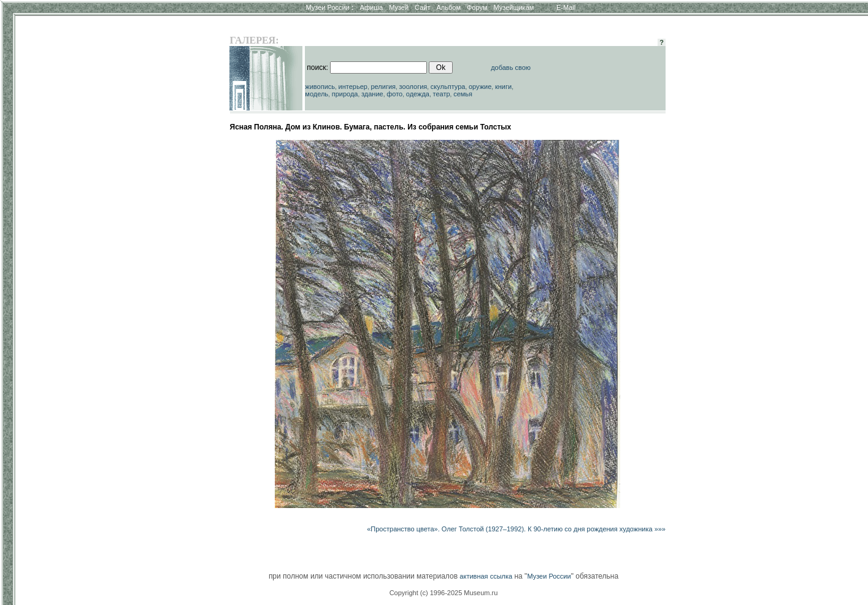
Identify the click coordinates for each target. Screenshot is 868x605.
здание (372, 94)
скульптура (448, 87)
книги (503, 87)
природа (345, 94)
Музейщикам (513, 7)
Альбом (449, 7)
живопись (320, 87)
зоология (413, 87)
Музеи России (329, 7)
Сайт (422, 7)
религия (384, 87)
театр (442, 94)
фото (394, 94)
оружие (480, 87)
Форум (477, 7)
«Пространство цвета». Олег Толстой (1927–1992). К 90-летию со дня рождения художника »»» (516, 529)
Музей (399, 7)
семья (463, 94)
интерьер (353, 87)
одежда (418, 94)
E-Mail (566, 7)
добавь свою (511, 67)
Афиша (372, 7)
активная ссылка (486, 576)
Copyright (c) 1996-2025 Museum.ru (444, 593)
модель (317, 94)
